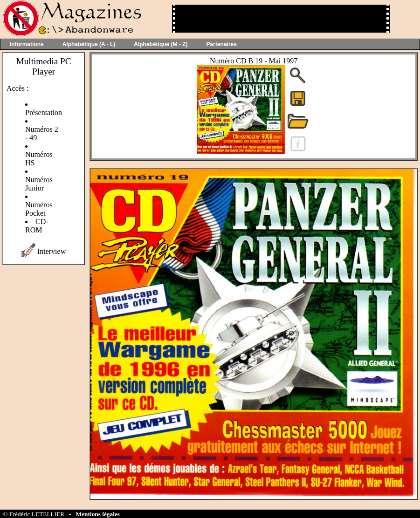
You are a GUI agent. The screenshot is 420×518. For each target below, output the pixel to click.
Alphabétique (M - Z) (161, 44)
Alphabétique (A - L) (89, 44)
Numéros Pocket (39, 209)
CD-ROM (37, 226)
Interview (52, 251)
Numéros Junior (39, 184)
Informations (27, 44)
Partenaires (222, 44)
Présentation (44, 112)
